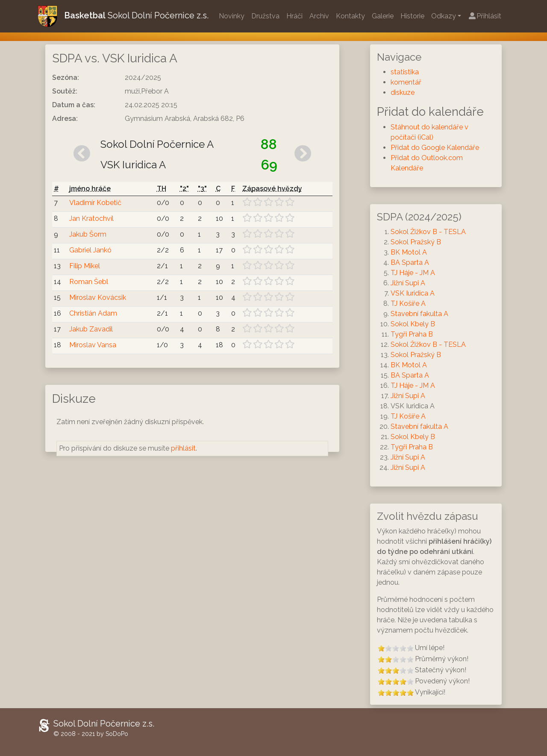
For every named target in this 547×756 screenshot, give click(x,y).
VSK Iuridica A (413, 293)
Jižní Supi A (408, 283)
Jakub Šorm (88, 234)
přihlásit (183, 448)
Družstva (265, 16)
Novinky (232, 16)
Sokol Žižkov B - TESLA (428, 232)
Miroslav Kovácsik (98, 297)
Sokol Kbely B (413, 324)
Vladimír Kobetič (95, 203)
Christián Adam (93, 313)
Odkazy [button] (444, 16)
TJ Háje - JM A (413, 273)
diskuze (403, 92)
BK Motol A (409, 252)
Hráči (294, 16)
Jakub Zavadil (91, 329)
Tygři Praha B (412, 334)
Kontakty (350, 16)
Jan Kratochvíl (91, 218)
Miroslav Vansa (93, 345)
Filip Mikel (85, 266)
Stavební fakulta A (419, 314)
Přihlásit (485, 16)
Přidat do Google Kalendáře (435, 148)
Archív (319, 16)
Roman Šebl (89, 282)
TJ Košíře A (408, 303)
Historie (412, 16)
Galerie (383, 16)
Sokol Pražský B (416, 242)
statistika (405, 72)
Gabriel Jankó (90, 250)
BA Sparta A (410, 262)
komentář (406, 82)
